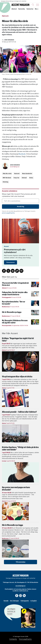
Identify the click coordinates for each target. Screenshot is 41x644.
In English (34, 601)
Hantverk (17, 174)
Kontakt (6, 601)
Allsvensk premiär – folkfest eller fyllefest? (19, 412)
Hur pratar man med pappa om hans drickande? (16, 488)
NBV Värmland (7, 178)
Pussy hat (16, 178)
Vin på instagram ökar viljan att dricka (17, 376)
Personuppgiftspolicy (25, 639)
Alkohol (14, 9)
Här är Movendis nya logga (12, 525)
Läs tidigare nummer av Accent (11, 611)
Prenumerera (10, 262)
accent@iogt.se (15, 167)
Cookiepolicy (13, 639)
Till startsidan (21, 562)
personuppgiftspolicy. (9, 213)
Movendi (38, 9)
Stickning (5, 182)
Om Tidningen (14, 601)
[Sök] (33, 5)
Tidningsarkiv (25, 601)
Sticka (31, 178)
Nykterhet (30, 9)
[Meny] (38, 5)
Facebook (22, 154)
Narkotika (22, 9)
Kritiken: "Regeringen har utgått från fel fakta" (18, 339)
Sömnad (24, 178)
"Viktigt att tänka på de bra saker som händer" (20, 448)
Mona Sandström (27, 174)
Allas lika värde (7, 174)
